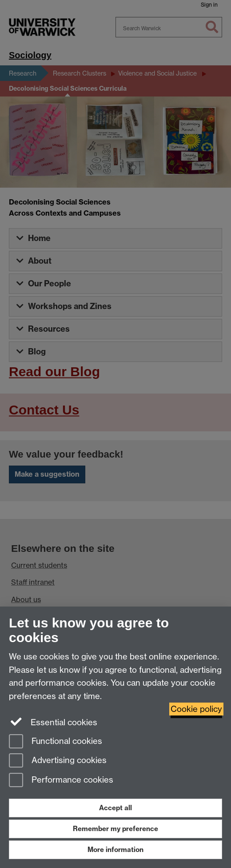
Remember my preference (115, 829)
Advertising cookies (58, 761)
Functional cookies (56, 742)
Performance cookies (61, 781)
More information (115, 850)
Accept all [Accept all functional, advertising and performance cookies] (115, 808)
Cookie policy (196, 709)
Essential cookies (53, 722)
